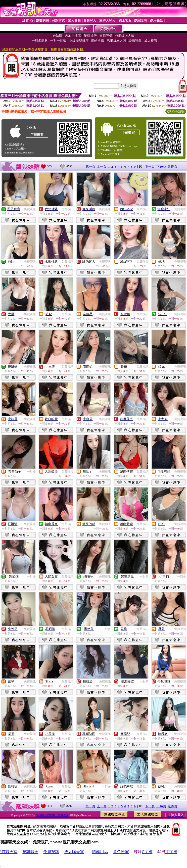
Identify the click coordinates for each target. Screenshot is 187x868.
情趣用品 (100, 852)
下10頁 (161, 167)
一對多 (31, 472)
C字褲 (147, 852)
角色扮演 (121, 852)
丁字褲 (171, 852)
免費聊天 (30, 262)
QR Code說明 (176, 111)
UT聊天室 (9, 852)
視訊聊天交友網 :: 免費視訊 (52, 815)
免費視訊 (30, 209)
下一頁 (150, 167)
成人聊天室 (74, 852)
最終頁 (172, 167)
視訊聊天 (30, 852)
